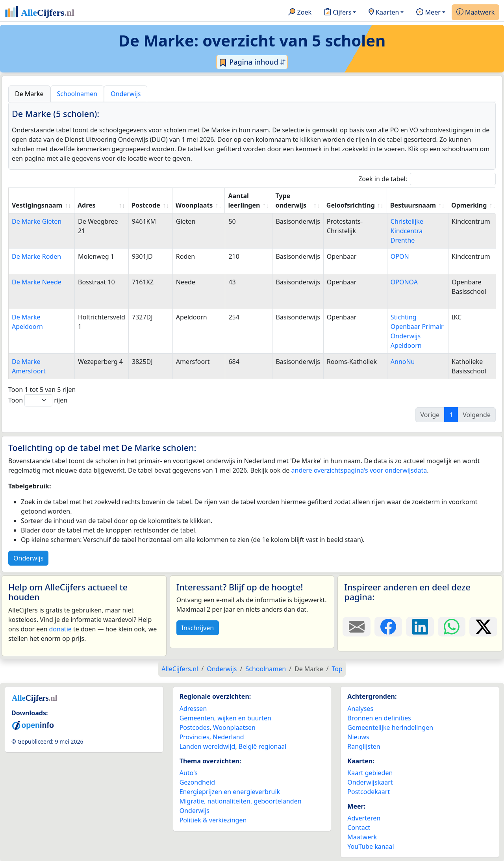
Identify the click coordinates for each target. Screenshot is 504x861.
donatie (60, 629)
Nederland (228, 737)
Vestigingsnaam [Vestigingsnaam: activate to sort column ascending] (37, 205)
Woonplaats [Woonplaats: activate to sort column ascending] (194, 205)
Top (337, 669)
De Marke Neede (37, 282)
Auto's (189, 773)
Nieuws (358, 737)
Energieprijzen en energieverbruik (230, 792)
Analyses (360, 709)
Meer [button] (428, 13)
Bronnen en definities (379, 718)
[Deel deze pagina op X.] (483, 627)
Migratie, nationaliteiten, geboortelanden (241, 801)
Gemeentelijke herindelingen (390, 727)
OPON (400, 256)
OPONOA (404, 282)
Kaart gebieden (370, 773)
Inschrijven (198, 628)
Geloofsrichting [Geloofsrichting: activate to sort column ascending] (351, 205)
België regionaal (263, 746)
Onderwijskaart (370, 782)
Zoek (300, 13)
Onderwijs (28, 558)
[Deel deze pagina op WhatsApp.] (452, 627)
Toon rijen (38, 400)
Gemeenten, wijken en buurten (225, 718)
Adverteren (364, 818)
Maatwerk (475, 13)
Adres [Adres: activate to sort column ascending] (87, 205)
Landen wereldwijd (208, 746)
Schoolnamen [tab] (77, 94)
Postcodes (195, 727)
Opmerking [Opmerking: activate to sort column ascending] (469, 205)
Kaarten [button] (384, 13)
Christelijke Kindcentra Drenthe (407, 231)
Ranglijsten (364, 746)
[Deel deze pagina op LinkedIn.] (420, 627)
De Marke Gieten (37, 221)
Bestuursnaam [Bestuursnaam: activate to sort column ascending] (413, 205)
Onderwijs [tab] (126, 94)
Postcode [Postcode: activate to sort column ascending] (146, 205)
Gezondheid (197, 782)
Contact (359, 828)
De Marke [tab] (29, 94)
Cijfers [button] (338, 13)
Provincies (195, 737)
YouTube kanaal (371, 846)
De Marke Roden (36, 256)
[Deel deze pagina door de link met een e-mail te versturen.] (357, 627)
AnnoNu (403, 362)
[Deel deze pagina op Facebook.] (388, 627)
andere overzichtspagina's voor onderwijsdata (359, 470)
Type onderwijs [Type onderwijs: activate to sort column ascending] (291, 200)
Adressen (193, 709)
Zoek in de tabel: (427, 179)
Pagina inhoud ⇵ (252, 62)
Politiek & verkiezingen (213, 820)
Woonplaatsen (234, 727)
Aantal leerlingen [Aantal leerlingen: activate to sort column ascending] (244, 200)
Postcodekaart (369, 792)
